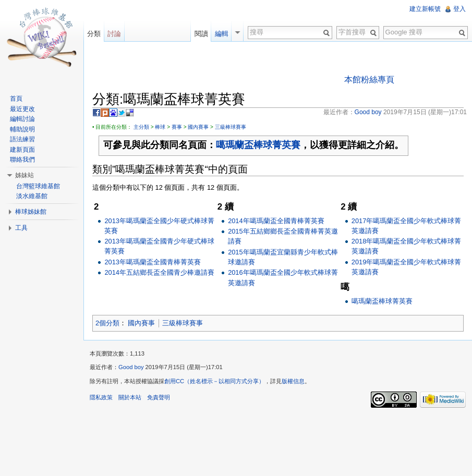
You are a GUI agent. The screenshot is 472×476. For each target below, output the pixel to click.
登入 (459, 9)
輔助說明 (22, 129)
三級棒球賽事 (231, 127)
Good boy (131, 367)
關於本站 (130, 397)
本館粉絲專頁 (369, 80)
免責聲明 (159, 397)
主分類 (141, 127)
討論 (114, 34)
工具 (21, 228)
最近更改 (22, 109)
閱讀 (201, 34)
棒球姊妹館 (31, 212)
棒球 (160, 127)
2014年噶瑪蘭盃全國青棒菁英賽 (276, 221)
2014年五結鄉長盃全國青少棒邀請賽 (159, 272)
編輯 (222, 34)
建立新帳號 (425, 9)
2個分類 (107, 323)
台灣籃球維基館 (38, 186)
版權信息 (293, 381)
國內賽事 (198, 127)
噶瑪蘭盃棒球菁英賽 (258, 145)
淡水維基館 (32, 196)
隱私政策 (101, 397)
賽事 (177, 127)
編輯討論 (22, 119)
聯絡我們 (22, 160)
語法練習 (22, 139)
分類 (94, 34)
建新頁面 (22, 150)
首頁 (16, 99)
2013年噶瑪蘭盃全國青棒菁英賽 (152, 262)
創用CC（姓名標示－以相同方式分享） (214, 381)
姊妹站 (25, 175)
